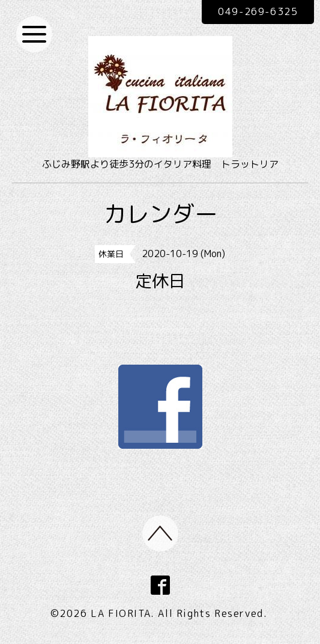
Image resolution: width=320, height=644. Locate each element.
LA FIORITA (121, 613)
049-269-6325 (258, 11)
